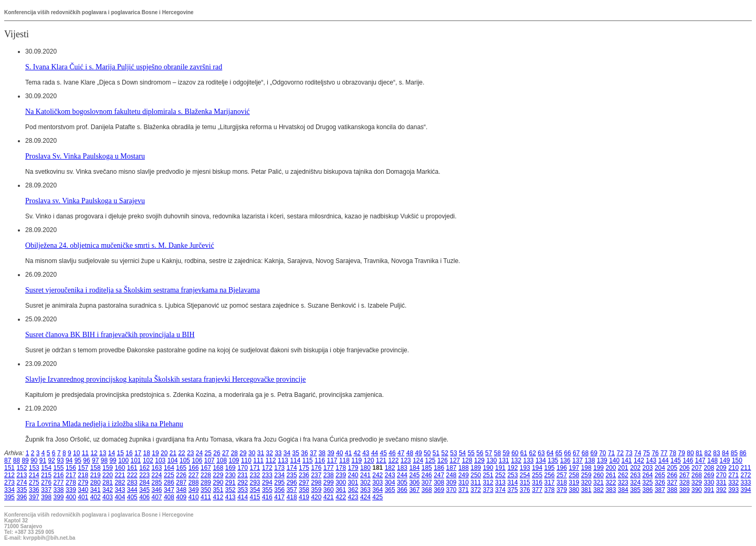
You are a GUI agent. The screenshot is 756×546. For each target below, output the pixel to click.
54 (462, 453)
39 (330, 453)
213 (22, 475)
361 (341, 490)
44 (375, 453)
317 (550, 482)
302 (365, 482)
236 (304, 475)
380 (574, 490)
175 (304, 468)
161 (132, 468)
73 (629, 453)
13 (103, 453)
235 (292, 475)
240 (353, 475)
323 (623, 482)
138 (590, 460)
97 (95, 460)
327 (672, 482)
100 (123, 460)
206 (685, 468)
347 (169, 490)
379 (562, 490)
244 (402, 475)
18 (147, 453)
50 (427, 453)
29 (243, 453)
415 (255, 497)
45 (384, 453)
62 (533, 453)
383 (611, 490)
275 (34, 482)
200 (611, 468)
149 (725, 460)
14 (112, 453)
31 (261, 453)
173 (279, 468)
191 (500, 468)
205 (672, 468)
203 (648, 468)
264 (648, 475)
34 (287, 453)
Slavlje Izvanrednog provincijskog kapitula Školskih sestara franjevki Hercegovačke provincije (166, 379)
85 (734, 453)
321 (598, 482)
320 (586, 482)
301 (353, 482)
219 (96, 475)
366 (402, 490)
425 (377, 497)
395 (9, 497)
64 (550, 453)
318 (562, 482)
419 (304, 497)
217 (71, 475)
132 (516, 460)
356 (279, 490)
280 (96, 482)
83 (716, 453)
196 (562, 468)
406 (144, 497)
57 (489, 453)
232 (255, 475)
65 (559, 453)
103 (160, 460)
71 (611, 453)
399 (59, 497)
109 (234, 460)
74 (638, 453)
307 (427, 482)
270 (721, 475)
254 (525, 475)
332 (733, 482)
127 (455, 460)
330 (709, 482)
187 (451, 468)
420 (316, 497)
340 (83, 490)
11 (85, 453)
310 (464, 482)
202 (635, 468)
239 (341, 475)
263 (635, 475)
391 (709, 490)
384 (623, 490)
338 (59, 490)
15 (120, 453)
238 (329, 475)
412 (218, 497)
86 (743, 453)
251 (488, 475)
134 (541, 460)
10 (76, 453)
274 (22, 482)
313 (500, 482)
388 (672, 490)
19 (155, 453)
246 (427, 475)
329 (697, 482)
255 (537, 475)
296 (292, 482)
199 (598, 468)
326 (660, 482)
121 (381, 460)
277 (59, 482)
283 (132, 482)
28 (234, 453)
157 (83, 468)
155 (59, 468)
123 (406, 460)
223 (144, 475)
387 (660, 490)
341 (96, 490)
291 (230, 482)
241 (365, 475)
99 (113, 460)
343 (120, 490)
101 (136, 460)
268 (697, 475)
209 (721, 468)
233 (267, 475)
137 (577, 460)
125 (430, 460)
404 (120, 497)
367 (414, 490)
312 (488, 482)
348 (181, 490)
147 (700, 460)
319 (574, 482)
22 (181, 453)
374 (500, 490)
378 (550, 490)
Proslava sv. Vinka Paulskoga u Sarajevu (85, 201)
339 (71, 490)
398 (46, 497)
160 (120, 468)
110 (246, 460)
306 (414, 482)
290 (218, 482)
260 (598, 475)
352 (230, 490)
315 (525, 482)
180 (365, 468)
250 (476, 475)
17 (138, 453)
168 (218, 468)
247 (439, 475)
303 (377, 482)
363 (365, 490)
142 (639, 460)
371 (464, 490)
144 (664, 460)
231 (243, 475)
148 (712, 460)
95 (78, 460)
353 (243, 490)
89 (25, 460)
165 (181, 468)
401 (83, 497)
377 (537, 490)
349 (194, 490)
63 (541, 453)
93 (60, 460)
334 (9, 490)
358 (304, 490)
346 (157, 490)
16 (129, 453)
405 (132, 497)
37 (313, 453)
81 (699, 453)
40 (339, 453)
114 (295, 460)
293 (255, 482)
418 (292, 497)
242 (377, 475)
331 (721, 482)
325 (648, 482)
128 (467, 460)
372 (476, 490)
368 (427, 490)
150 (737, 460)
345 (144, 490)
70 (602, 453)
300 (341, 482)
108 (222, 460)
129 (479, 460)
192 (512, 468)
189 (476, 468)
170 (243, 468)
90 (34, 460)
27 (225, 453)
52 (445, 453)
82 (708, 453)
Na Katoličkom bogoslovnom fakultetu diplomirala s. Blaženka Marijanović (138, 111)
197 (574, 468)
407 (157, 497)
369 (439, 490)
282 (120, 482)
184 (414, 468)
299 (329, 482)
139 (602, 460)
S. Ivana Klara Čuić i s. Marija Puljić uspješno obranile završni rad (124, 67)
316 (537, 482)
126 (443, 460)
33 (278, 453)
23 (190, 453)
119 (356, 460)
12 (94, 453)
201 (623, 468)
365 (390, 490)
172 (267, 468)
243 (390, 475)
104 (173, 460)
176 (316, 468)
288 (194, 482)
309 (451, 482)
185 (427, 468)
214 (34, 475)
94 (69, 460)
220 (108, 475)
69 (594, 453)
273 (9, 482)
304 (390, 482)
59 (506, 453)
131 (504, 460)
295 (279, 482)
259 (586, 475)
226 (181, 475)
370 (451, 490)
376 (525, 490)
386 (648, 490)
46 (392, 453)
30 (252, 453)
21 (173, 453)
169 (230, 468)
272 (746, 475)
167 (206, 468)
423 (353, 497)
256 (550, 475)
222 (132, 475)
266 (672, 475)
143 (651, 460)
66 (567, 453)
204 (660, 468)
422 (341, 497)
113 (283, 460)
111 (258, 460)
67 (576, 453)
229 (218, 475)
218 (83, 475)
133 (529, 460)
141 (627, 460)
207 (697, 468)
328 (685, 482)
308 (439, 482)
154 (46, 468)
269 (709, 475)
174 (292, 468)
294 (267, 482)
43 (366, 453)
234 (279, 475)
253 (512, 475)
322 (611, 482)
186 (439, 468)
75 (647, 453)
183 (402, 468)
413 (230, 497)
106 (197, 460)
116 (320, 460)
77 (664, 453)
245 (414, 475)
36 (304, 453)
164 (169, 468)
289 (206, 482)
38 (322, 453)
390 (697, 490)
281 (108, 482)
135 (553, 460)
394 (746, 490)
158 (96, 468)
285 (157, 482)
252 (500, 475)
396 (22, 497)
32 (269, 453)
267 (685, 475)
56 (480, 453)
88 (17, 460)
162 (144, 468)
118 (344, 460)
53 (453, 453)
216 (59, 475)
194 (537, 468)
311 (476, 482)
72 (620, 453)
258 (574, 475)
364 (377, 490)
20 (164, 453)
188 (464, 468)
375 (512, 490)
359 (316, 490)
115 (308, 460)
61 (524, 453)
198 (586, 468)
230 (230, 475)
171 (255, 468)
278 (71, 482)
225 (169, 475)
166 (194, 468)
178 (341, 468)
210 (733, 468)
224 (157, 475)
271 (733, 475)
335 (22, 490)
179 (353, 468)
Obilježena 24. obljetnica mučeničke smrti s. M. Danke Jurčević (120, 245)
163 (157, 468)
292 (243, 482)
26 (217, 453)
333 (746, 482)
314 (512, 482)
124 (418, 460)
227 (194, 475)
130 (491, 460)
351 (218, 490)
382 (598, 490)
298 (316, 482)
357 (292, 490)
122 (393, 460)
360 (329, 490)
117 (332, 460)
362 (353, 490)
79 (682, 453)
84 (725, 453)
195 (550, 468)
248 (451, 475)
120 (369, 460)
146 (688, 460)
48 (410, 453)
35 (296, 453)
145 (676, 460)
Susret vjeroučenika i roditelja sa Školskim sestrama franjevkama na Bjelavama (143, 290)
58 (497, 453)
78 (673, 453)
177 (329, 468)
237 (316, 475)
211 (746, 468)
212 (9, 475)
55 (471, 453)
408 (169, 497)
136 (565, 460)
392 (721, 490)
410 (194, 497)
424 (365, 497)
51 (436, 453)
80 (690, 453)
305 (402, 482)
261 (611, 475)
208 (709, 468)
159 (108, 468)
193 (525, 468)
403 (108, 497)
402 (96, 497)
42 (357, 453)
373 (488, 490)
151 (9, 468)
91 (43, 460)
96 (86, 460)
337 (46, 490)
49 (418, 453)
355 (267, 490)
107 (209, 460)
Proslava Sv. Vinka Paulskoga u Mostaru (85, 156)
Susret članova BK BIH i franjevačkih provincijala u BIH (110, 334)
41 (348, 453)
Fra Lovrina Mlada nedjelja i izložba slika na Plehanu (104, 424)
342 (108, 490)
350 (206, 490)
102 (148, 460)
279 (83, 482)
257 (562, 475)
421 (329, 497)
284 (144, 482)
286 (169, 482)
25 (208, 453)
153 (34, 468)
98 (104, 460)
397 (34, 497)
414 (243, 497)
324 (635, 482)
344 (132, 490)
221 (120, 475)
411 (206, 497)
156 (71, 468)
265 (660, 475)
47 (401, 453)
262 (623, 475)
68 (585, 453)
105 (185, 460)
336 (34, 490)
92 (52, 460)
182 (390, 468)
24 (199, 453)
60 (515, 453)
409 (181, 497)
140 (614, 460)
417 (279, 497)
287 (181, 482)
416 (267, 497)
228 (206, 475)
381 (586, 490)
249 (464, 475)
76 (655, 453)
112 (271, 460)
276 (46, 482)
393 (733, 490)
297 (304, 482)
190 (488, 468)
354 (255, 490)
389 (685, 490)
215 (46, 475)
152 (22, 468)
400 (71, 497)
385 (635, 490)
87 (8, 460)
